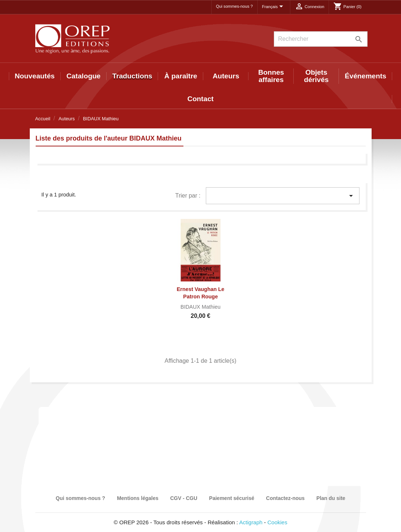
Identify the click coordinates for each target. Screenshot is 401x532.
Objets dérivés (316, 76)
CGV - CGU (184, 498)
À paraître (181, 76)
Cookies (278, 522)
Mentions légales (138, 498)
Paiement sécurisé (232, 498)
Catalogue (84, 76)
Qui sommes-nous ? (234, 6)
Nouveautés (35, 76)
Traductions (133, 76)
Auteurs (226, 76)
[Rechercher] (321, 39)
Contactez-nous (285, 498)
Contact (200, 99)
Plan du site (331, 498)
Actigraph (251, 522)
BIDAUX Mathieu (200, 307)
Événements (366, 76)
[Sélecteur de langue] (274, 7)
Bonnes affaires (271, 76)
